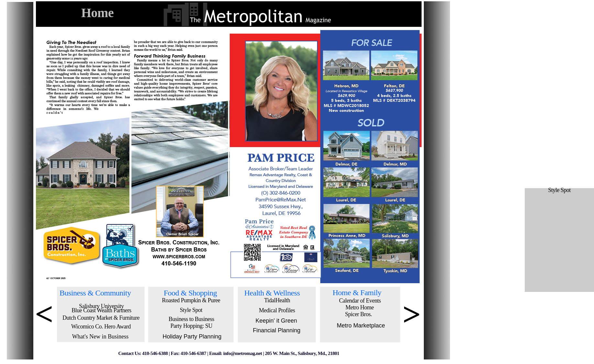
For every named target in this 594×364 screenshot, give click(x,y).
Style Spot (191, 310)
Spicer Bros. (359, 314)
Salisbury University (101, 306)
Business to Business (191, 319)
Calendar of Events (360, 301)
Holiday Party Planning (192, 337)
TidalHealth (277, 300)
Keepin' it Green (276, 321)
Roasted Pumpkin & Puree (191, 300)
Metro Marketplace (361, 326)
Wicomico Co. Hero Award (101, 327)
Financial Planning (276, 330)
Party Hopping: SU (192, 326)
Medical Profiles (277, 310)
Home (97, 13)
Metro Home (360, 307)
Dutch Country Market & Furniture (101, 318)
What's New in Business (100, 337)
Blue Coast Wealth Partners (101, 310)
